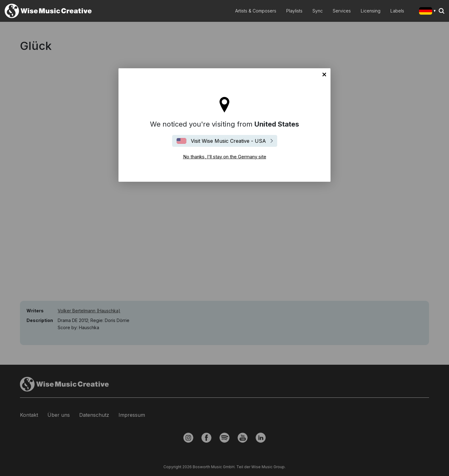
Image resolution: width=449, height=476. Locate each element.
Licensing (371, 11)
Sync (318, 11)
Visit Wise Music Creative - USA (228, 141)
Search (442, 11)
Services (342, 11)
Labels (397, 11)
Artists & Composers (256, 11)
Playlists (294, 11)
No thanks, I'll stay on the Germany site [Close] (324, 75)
